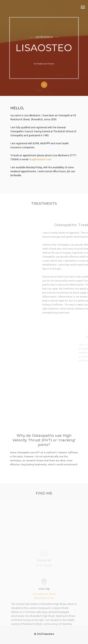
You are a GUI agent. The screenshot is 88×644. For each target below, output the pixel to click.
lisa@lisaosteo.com (40, 159)
